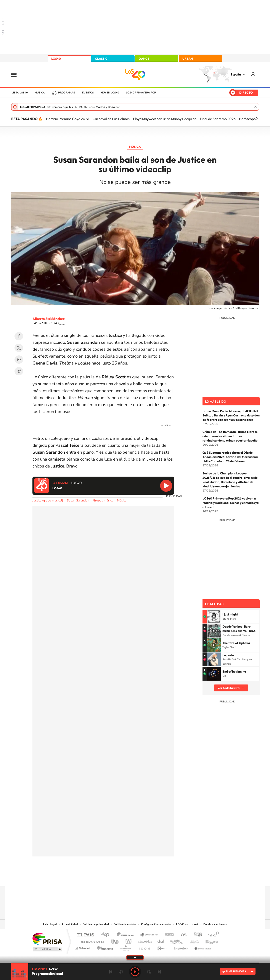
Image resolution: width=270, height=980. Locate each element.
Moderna (104, 947)
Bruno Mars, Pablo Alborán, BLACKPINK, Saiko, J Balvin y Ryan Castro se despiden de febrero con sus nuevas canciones (231, 415)
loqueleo (181, 947)
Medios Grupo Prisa (47, 949)
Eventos (88, 93)
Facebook (19, 336)
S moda (162, 947)
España (236, 74)
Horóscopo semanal (254, 119)
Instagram (109, 878)
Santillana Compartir (149, 935)
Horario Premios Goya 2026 (68, 119)
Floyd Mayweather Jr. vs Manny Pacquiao (165, 119)
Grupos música (103, 500)
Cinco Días (144, 941)
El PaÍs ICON (144, 947)
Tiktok (118, 878)
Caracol (212, 935)
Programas (67, 93)
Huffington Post (91, 941)
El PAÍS (86, 935)
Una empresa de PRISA (47, 939)
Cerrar (256, 107)
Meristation (202, 947)
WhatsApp (19, 360)
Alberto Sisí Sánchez (49, 319)
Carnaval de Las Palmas (111, 119)
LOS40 (56, 59)
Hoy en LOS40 (110, 93)
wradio (128, 941)
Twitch (152, 878)
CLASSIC (101, 59)
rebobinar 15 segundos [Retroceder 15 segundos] (121, 972)
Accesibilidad (70, 924)
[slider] (135, 963)
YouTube (126, 878)
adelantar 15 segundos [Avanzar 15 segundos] (149, 972)
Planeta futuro (193, 941)
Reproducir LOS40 (166, 486)
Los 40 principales (106, 935)
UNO (115, 941)
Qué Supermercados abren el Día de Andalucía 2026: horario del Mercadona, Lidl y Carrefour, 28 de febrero (231, 457)
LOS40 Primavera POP (141, 93)
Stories (161, 878)
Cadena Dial (161, 941)
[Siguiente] (257, 119)
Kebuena (208, 941)
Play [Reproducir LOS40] (135, 972)
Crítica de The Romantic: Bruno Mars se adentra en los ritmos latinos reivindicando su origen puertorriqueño (230, 436)
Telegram (19, 371)
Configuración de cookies (156, 924)
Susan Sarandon (78, 500)
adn (196, 935)
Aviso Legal (50, 924)
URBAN (188, 59)
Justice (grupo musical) (48, 500)
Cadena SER (168, 935)
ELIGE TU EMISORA (236, 971)
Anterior (111, 972)
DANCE (144, 59)
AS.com (182, 935)
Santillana (127, 935)
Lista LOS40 (20, 93)
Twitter (19, 348)
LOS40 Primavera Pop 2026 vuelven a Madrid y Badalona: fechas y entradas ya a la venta (231, 503)
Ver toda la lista (228, 688)
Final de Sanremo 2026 (218, 119)
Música (40, 93)
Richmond (83, 947)
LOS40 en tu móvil (187, 924)
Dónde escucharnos (215, 924)
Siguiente (159, 972)
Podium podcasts (125, 947)
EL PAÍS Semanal (177, 941)
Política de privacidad (96, 924)
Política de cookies (125, 924)
